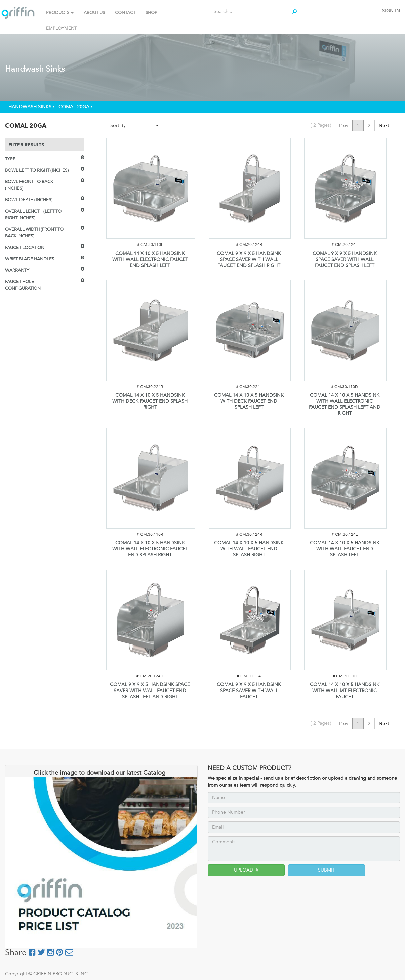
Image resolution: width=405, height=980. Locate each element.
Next (384, 125)
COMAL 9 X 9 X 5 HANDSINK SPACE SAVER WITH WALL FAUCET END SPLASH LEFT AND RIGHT (150, 691)
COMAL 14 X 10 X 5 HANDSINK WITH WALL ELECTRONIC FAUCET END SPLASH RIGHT (150, 549)
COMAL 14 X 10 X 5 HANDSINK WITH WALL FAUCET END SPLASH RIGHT (249, 549)
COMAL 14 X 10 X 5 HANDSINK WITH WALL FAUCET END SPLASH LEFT (345, 549)
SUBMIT (327, 870)
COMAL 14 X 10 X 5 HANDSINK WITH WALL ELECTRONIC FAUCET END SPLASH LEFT (150, 259)
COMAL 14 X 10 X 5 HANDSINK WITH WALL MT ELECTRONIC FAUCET (345, 691)
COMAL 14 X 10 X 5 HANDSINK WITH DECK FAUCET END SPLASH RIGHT (150, 401)
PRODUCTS (60, 13)
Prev (344, 125)
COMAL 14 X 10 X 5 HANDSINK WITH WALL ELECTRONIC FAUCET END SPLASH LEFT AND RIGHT (345, 404)
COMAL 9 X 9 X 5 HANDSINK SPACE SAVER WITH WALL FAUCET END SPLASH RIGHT (249, 259)
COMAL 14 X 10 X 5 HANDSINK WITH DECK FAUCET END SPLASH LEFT (249, 401)
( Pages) (321, 125)
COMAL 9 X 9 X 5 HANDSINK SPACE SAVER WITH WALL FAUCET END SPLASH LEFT (345, 259)
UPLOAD (246, 870)
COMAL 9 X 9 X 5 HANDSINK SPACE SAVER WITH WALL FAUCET (249, 691)
